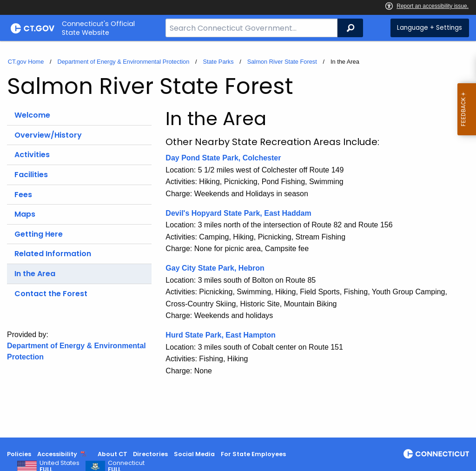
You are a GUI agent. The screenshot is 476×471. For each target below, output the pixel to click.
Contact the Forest (51, 294)
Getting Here (39, 234)
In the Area (35, 274)
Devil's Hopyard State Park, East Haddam (238, 213)
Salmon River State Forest (282, 62)
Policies (19, 454)
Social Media (194, 454)
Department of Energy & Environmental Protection (123, 62)
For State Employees (253, 454)
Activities (32, 155)
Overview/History (48, 135)
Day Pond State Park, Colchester (223, 158)
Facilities (31, 175)
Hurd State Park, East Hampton (221, 335)
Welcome (32, 115)
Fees (23, 195)
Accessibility (57, 454)
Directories (150, 454)
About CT (112, 454)
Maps (25, 214)
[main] (238, 239)
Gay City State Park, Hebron (215, 268)
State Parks (218, 62)
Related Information (53, 254)
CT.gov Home (26, 62)
